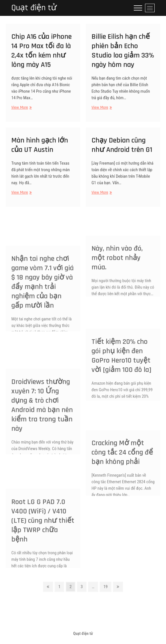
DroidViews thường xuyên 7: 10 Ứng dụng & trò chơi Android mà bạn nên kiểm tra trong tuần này (42, 424)
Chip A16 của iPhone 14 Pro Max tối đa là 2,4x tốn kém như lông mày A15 (41, 54)
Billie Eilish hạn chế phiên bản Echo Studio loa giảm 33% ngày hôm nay (123, 54)
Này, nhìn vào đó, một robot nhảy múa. (117, 271)
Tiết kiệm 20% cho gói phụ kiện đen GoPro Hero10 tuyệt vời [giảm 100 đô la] (121, 372)
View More (21, 111)
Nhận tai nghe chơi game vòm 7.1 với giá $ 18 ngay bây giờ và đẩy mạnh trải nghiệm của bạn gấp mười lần (42, 301)
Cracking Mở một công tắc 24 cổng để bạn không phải (122, 467)
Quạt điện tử (34, 8)
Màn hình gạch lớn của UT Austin (40, 148)
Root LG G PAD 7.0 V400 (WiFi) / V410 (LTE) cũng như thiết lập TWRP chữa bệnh (43, 538)
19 (107, 586)
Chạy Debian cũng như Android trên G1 (122, 148)
